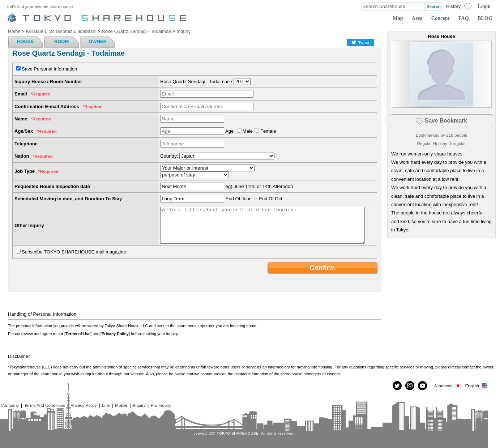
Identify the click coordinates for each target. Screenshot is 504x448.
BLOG (485, 18)
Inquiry (139, 405)
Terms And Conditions (45, 405)
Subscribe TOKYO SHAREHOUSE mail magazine (74, 252)
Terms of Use (78, 334)
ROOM (61, 41)
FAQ (464, 18)
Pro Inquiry (161, 405)
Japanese (448, 386)
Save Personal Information (49, 69)
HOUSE (25, 41)
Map (398, 18)
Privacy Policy (115, 334)
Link (106, 405)
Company (10, 405)
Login (484, 6)
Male (248, 131)
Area (417, 18)
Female (268, 131)
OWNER (98, 41)
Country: (169, 156)
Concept (441, 18)
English (477, 386)
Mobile (121, 405)
